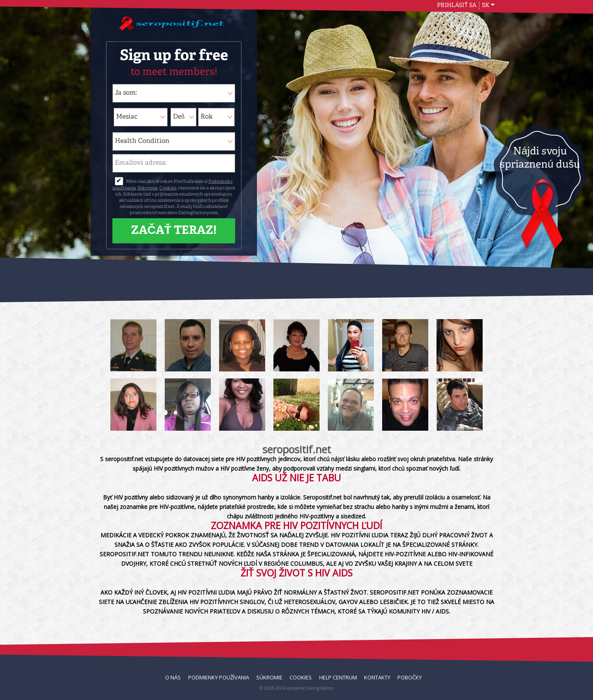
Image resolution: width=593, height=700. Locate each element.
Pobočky (410, 677)
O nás (173, 677)
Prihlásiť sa (457, 5)
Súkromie (148, 188)
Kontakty (377, 677)
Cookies (168, 188)
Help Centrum (338, 677)
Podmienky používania (219, 677)
